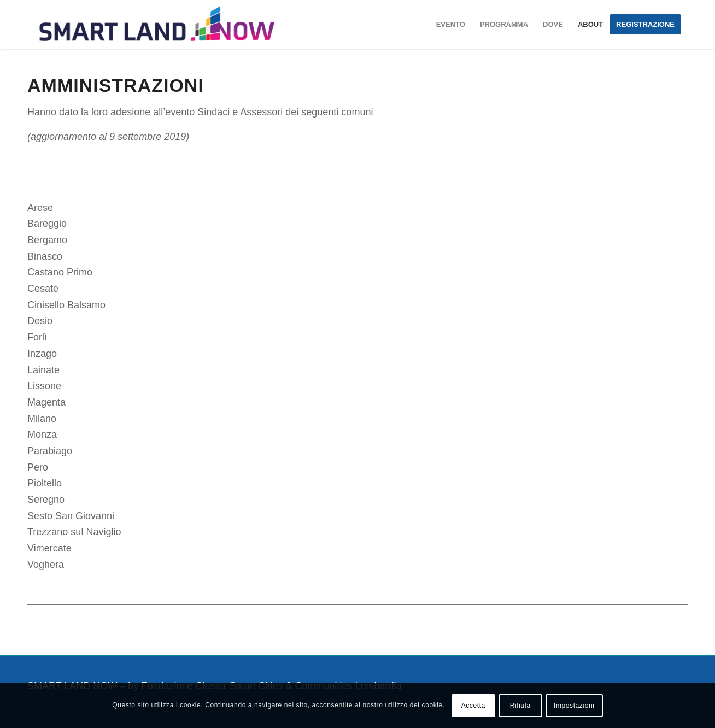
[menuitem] (451, 25)
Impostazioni (574, 706)
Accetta (473, 706)
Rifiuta (520, 706)
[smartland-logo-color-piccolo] (157, 25)
